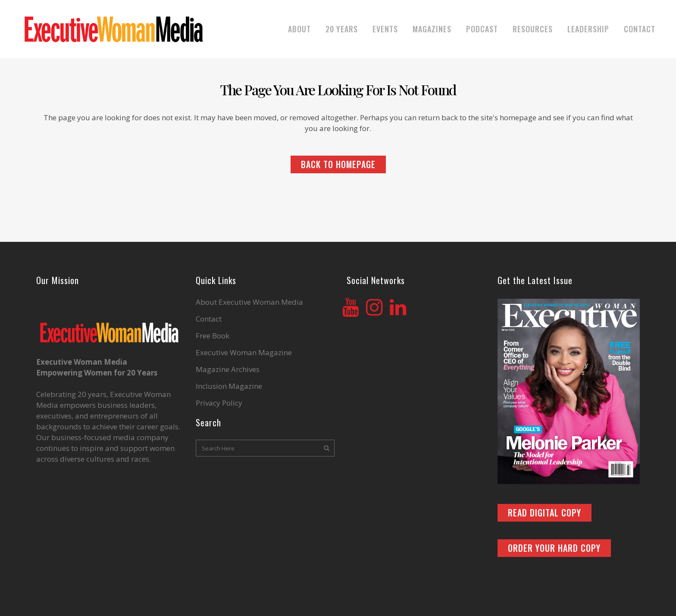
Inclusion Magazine (229, 386)
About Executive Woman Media (249, 302)
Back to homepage (338, 164)
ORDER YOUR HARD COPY (554, 548)
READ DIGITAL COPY (545, 513)
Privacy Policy (219, 403)
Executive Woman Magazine (244, 353)
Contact (209, 319)
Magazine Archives (228, 369)
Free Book (213, 336)
